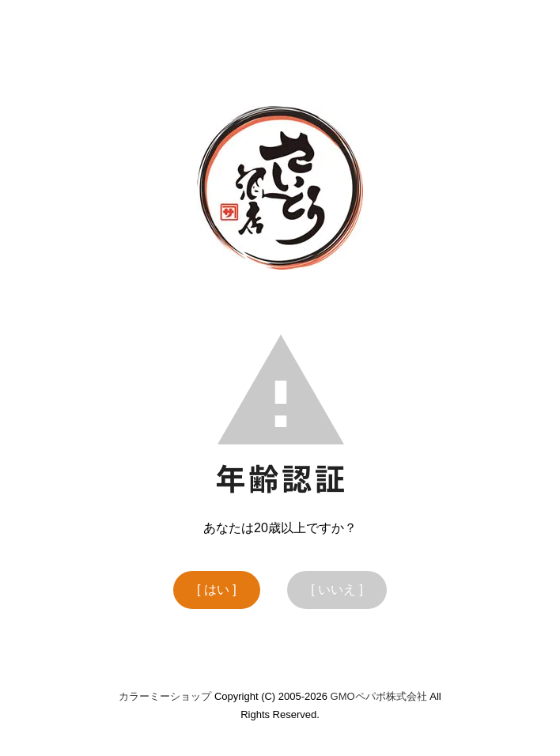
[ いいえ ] (337, 590)
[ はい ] (217, 590)
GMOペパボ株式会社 (379, 696)
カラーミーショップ (165, 696)
